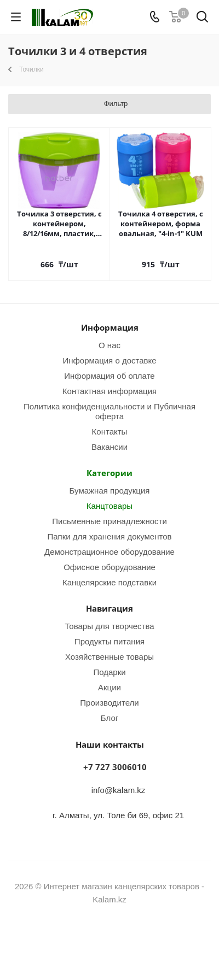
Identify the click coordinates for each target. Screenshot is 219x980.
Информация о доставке (109, 360)
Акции (109, 687)
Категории (109, 473)
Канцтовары (109, 506)
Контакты (110, 431)
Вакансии (109, 447)
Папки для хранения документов (109, 536)
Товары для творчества (109, 626)
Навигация (109, 608)
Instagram (96, 941)
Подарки (109, 672)
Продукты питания (109, 641)
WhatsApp (123, 941)
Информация (110, 327)
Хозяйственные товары (109, 656)
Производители (109, 702)
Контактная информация (109, 391)
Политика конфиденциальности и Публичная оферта (109, 411)
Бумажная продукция (110, 490)
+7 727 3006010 (115, 767)
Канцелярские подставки (109, 582)
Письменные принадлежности (109, 521)
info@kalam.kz (119, 790)
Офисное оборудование (109, 567)
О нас (109, 345)
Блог (109, 718)
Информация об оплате (109, 375)
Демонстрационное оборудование (109, 551)
